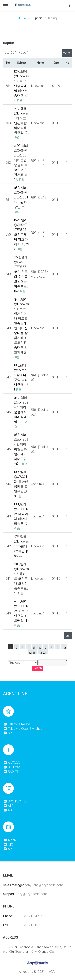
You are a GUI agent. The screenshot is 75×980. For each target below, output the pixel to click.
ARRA (10, 840)
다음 (32, 653)
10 (64, 648)
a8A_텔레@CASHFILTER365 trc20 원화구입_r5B (21, 197)
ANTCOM (12, 763)
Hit (67, 63)
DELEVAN (12, 767)
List (68, 635)
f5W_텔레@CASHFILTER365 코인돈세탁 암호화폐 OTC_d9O (21, 235)
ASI (8, 810)
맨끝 (43, 653)
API (8, 849)
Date (56, 63)
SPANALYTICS (15, 801)
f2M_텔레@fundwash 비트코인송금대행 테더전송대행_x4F (21, 86)
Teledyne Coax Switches (23, 729)
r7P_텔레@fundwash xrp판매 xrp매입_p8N (21, 546)
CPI (8, 733)
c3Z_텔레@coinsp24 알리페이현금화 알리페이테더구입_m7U (21, 449)
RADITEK (12, 772)
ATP (8, 806)
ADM (52, 972)
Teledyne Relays (17, 724)
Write (67, 53)
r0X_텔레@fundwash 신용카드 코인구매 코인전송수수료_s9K (21, 579)
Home (22, 18)
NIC (8, 845)
